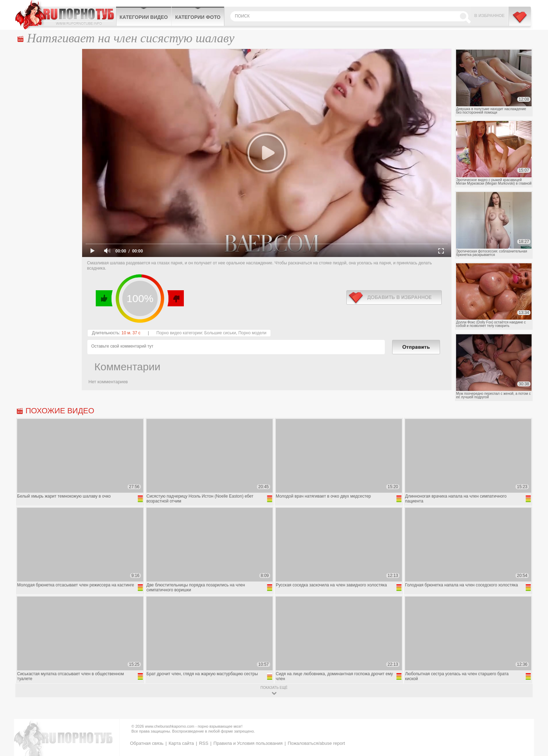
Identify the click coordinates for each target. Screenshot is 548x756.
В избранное (489, 16)
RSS (204, 743)
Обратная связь (147, 743)
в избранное (394, 297)
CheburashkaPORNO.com (66, 15)
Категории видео (144, 17)
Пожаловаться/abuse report (316, 743)
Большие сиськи (220, 333)
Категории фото (198, 17)
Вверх (535, 709)
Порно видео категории (179, 333)
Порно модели (252, 333)
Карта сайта (181, 743)
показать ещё (274, 688)
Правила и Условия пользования (248, 743)
